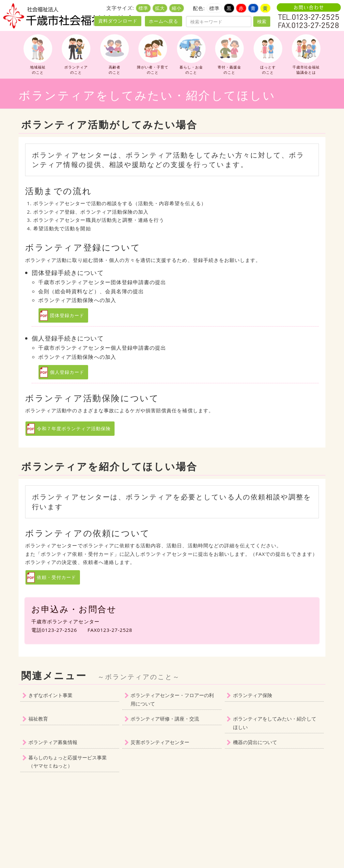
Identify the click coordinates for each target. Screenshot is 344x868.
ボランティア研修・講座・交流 (165, 719)
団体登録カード (67, 315)
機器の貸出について (255, 742)
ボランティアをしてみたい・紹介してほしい (275, 723)
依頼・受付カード (56, 577)
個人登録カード (67, 372)
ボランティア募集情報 (53, 742)
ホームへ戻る (164, 21)
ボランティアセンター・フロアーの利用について (172, 699)
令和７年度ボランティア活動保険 (74, 428)
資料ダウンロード (118, 21)
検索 (262, 21)
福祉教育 (38, 719)
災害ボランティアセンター (160, 742)
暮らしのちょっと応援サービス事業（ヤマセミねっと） (68, 762)
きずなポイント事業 (50, 695)
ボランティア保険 (253, 695)
